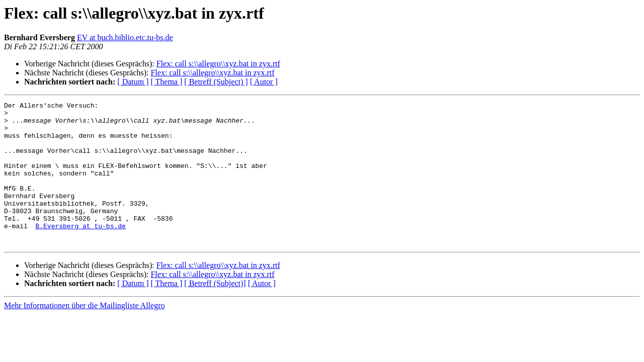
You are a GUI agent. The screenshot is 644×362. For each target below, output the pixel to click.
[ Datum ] (133, 82)
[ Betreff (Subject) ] (216, 82)
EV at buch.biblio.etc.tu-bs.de (125, 37)
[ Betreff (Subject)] (215, 312)
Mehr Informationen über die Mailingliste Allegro (84, 334)
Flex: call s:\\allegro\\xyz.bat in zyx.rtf (218, 64)
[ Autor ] (264, 82)
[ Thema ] (167, 82)
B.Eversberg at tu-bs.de (80, 251)
